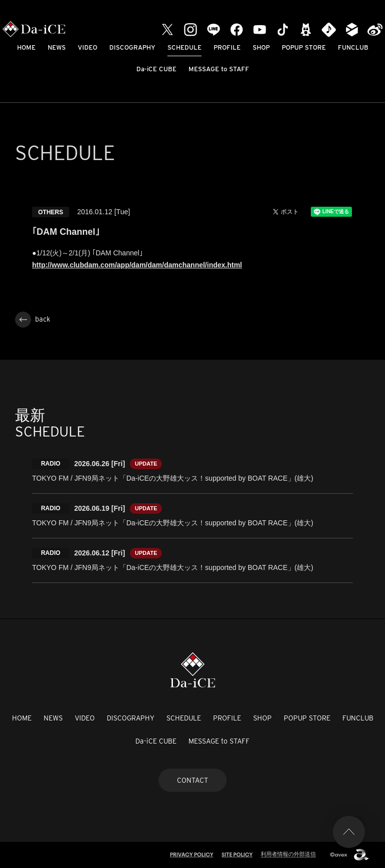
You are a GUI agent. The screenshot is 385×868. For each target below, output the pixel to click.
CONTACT (192, 780)
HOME (26, 47)
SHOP (261, 47)
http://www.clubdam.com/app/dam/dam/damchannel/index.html (137, 265)
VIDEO (87, 47)
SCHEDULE (184, 47)
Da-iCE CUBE (156, 69)
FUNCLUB (353, 47)
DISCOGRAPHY (132, 47)
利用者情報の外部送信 (288, 854)
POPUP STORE (304, 47)
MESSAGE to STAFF (219, 69)
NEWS (57, 47)
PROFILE (227, 47)
